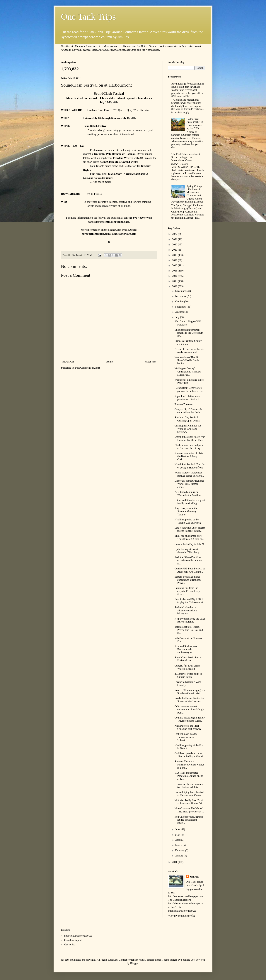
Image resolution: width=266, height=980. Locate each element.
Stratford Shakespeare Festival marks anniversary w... (186, 649)
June (178, 829)
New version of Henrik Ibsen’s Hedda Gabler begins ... (187, 361)
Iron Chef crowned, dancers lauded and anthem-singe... (189, 820)
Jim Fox (194, 877)
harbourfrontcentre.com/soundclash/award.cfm (109, 234)
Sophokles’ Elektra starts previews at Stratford (187, 398)
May (178, 835)
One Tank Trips (88, 17)
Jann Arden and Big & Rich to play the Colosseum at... (190, 601)
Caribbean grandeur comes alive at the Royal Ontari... (190, 755)
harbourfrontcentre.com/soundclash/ (109, 222)
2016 (175, 265)
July (178, 317)
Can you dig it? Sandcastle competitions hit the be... (189, 411)
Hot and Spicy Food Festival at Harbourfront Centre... (189, 794)
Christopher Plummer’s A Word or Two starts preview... (188, 429)
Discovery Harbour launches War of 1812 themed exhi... (189, 484)
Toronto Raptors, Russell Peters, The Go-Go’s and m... (189, 630)
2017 (175, 260)
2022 (175, 234)
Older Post (151, 362)
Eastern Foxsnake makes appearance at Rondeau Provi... (188, 580)
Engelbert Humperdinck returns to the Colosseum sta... (189, 333)
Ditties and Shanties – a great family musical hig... (190, 502)
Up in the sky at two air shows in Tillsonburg (187, 551)
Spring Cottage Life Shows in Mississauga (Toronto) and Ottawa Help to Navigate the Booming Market (187, 194)
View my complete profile (182, 916)
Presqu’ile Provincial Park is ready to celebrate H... (189, 351)
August (179, 312)
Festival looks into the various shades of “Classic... (186, 737)
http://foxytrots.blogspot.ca (78, 936)
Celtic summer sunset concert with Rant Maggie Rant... (189, 710)
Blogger (134, 963)
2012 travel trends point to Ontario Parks (188, 675)
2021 (175, 239)
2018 (175, 255)
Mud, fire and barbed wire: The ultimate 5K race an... (189, 537)
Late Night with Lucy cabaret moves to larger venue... (190, 529)
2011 (175, 862)
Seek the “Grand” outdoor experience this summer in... (188, 560)
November (181, 296)
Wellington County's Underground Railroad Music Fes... (188, 372)
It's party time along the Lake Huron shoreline (190, 620)
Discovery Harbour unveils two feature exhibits (189, 786)
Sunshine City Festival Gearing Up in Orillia (187, 419)
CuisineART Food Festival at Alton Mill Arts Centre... (190, 570)
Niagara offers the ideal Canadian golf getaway (188, 727)
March (179, 845)
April (178, 840)
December (181, 291)
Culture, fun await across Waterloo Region (187, 667)
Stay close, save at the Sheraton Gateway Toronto (186, 511)
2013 (175, 281)
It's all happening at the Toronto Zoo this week (188, 521)
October (180, 302)
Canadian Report (73, 940)
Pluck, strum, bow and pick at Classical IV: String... (189, 447)
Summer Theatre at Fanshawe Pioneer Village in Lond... (189, 765)
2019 (175, 250)
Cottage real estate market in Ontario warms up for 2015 (195, 124)
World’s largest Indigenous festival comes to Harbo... (189, 474)
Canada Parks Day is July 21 (189, 544)
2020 (175, 245)
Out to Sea (70, 945)
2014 (175, 276)
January (179, 856)
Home (110, 362)
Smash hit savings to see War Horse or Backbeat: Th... (190, 438)
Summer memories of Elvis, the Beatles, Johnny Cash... (189, 456)
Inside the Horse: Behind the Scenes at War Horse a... (189, 700)
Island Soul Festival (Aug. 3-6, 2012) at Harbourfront (190, 466)
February (180, 850)
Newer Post (68, 362)
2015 (175, 271)
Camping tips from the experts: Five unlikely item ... (187, 591)
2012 (175, 286)
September (181, 307)
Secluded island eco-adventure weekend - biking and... (187, 611)
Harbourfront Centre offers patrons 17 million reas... (189, 389)
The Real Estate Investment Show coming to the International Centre (186, 157)
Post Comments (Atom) (87, 368)
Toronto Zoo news (184, 404)
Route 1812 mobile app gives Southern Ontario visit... (190, 692)
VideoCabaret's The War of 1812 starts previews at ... (189, 810)
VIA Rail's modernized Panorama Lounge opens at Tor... (189, 776)
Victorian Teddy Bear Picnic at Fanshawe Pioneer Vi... (189, 802)
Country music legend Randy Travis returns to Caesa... (190, 719)
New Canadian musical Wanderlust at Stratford (188, 494)
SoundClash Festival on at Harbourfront (188, 659)
